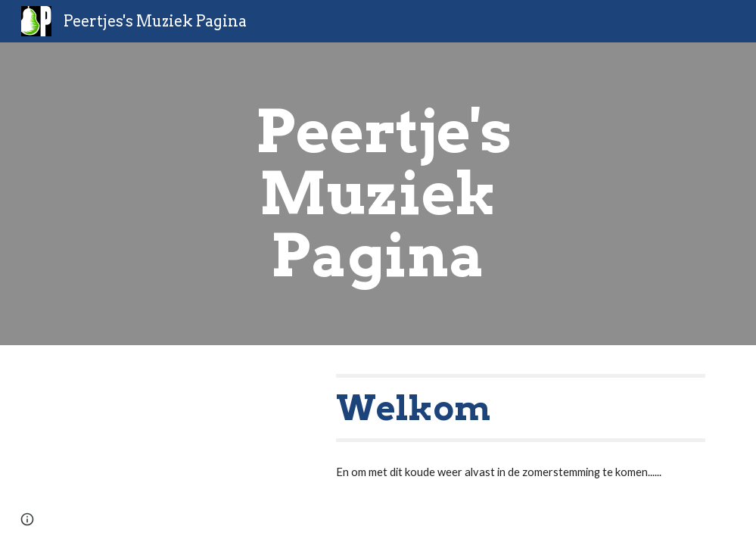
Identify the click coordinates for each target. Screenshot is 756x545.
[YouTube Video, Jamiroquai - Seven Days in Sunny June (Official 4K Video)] (179, 439)
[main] (378, 194)
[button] (27, 519)
